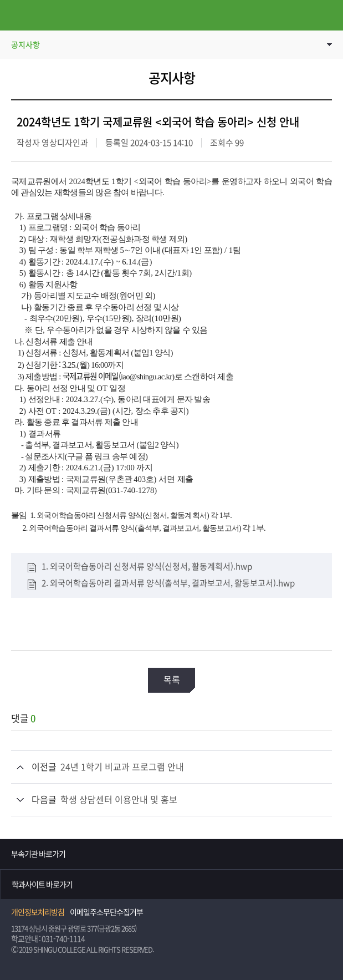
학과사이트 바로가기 (42, 885)
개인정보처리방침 (38, 912)
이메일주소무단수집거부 (106, 912)
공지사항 (25, 45)
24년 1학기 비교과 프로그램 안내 (122, 767)
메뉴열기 (15, 15)
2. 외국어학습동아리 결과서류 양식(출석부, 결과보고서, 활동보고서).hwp (168, 584)
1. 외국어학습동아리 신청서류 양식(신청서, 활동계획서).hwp (147, 567)
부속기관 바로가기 (38, 854)
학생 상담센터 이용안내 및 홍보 (119, 800)
